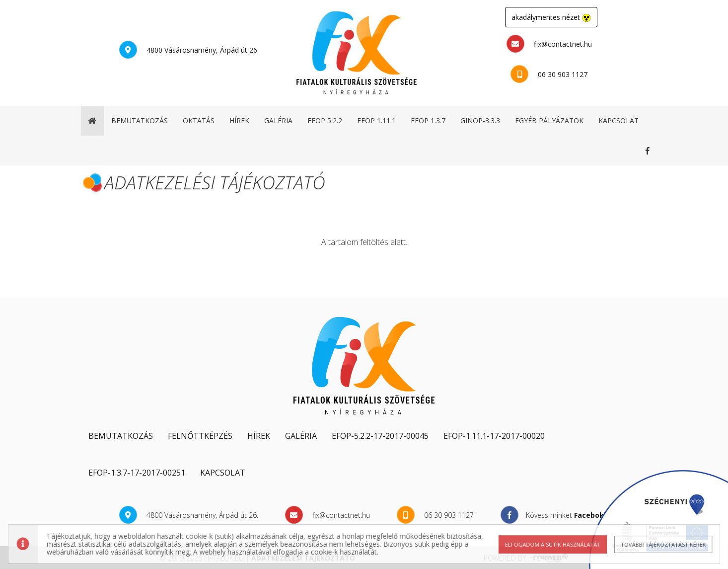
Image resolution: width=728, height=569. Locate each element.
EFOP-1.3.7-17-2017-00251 (137, 473)
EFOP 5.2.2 (325, 121)
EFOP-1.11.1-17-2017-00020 (494, 436)
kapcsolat (619, 121)
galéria (278, 121)
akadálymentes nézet (551, 17)
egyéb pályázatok (549, 121)
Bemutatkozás (121, 436)
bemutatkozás (140, 121)
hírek (239, 121)
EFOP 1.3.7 (428, 121)
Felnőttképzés (200, 436)
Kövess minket (650, 151)
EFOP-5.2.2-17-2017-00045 (380, 436)
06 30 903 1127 (549, 74)
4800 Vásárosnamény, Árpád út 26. (189, 50)
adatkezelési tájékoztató (303, 558)
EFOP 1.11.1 (376, 121)
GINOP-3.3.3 (480, 121)
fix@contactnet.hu (549, 44)
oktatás (199, 121)
